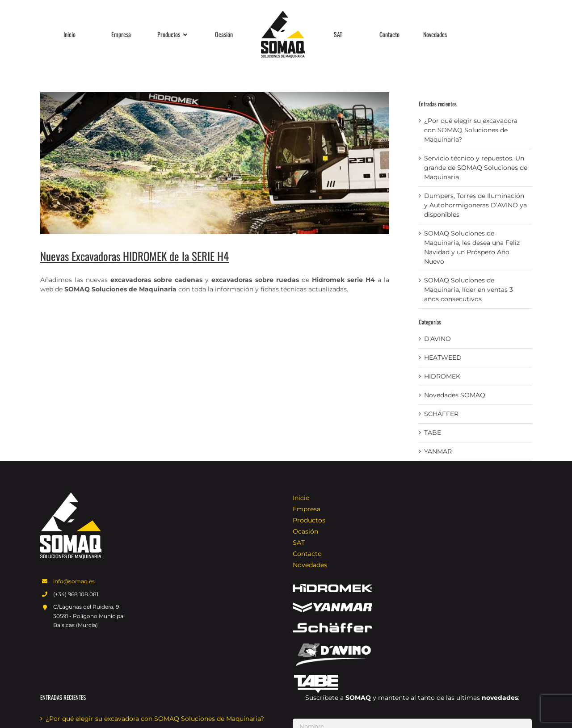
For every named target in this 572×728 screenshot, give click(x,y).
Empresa (307, 509)
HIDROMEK (442, 376)
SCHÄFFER (441, 414)
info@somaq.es (74, 581)
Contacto (307, 554)
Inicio (301, 498)
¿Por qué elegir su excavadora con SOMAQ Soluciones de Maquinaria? (471, 130)
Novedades (310, 565)
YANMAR (438, 451)
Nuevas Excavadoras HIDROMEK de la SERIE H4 (135, 256)
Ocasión (305, 531)
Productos (309, 520)
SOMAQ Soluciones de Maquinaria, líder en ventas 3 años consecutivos (469, 290)
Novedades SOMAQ (455, 395)
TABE (433, 433)
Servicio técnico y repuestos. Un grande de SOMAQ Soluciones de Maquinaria (476, 168)
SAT (299, 543)
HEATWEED (443, 358)
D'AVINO (437, 339)
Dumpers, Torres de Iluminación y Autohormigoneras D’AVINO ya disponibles (475, 205)
